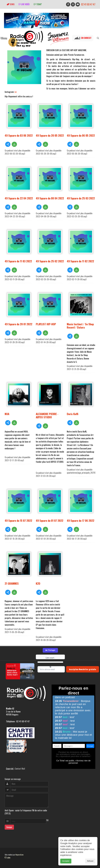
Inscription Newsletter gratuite (83, 669)
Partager (50, 650)
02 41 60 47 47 (88, 4)
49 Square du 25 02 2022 (50, 261)
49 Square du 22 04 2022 (19, 198)
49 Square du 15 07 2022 (18, 520)
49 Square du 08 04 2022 (50, 198)
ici (16, 92)
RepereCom (19, 855)
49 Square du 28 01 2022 (18, 324)
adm (7, 857)
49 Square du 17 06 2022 (81, 520)
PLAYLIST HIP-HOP (46, 324)
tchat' (38, 4)
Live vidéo (24, 4)
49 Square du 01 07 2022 (50, 520)
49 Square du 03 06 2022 (19, 135)
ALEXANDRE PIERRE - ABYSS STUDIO (47, 415)
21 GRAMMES (12, 583)
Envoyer (9, 827)
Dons (11, 4)
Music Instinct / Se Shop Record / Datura (80, 326)
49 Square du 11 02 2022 (80, 261)
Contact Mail (20, 769)
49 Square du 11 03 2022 (18, 261)
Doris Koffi (73, 414)
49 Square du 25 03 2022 (81, 198)
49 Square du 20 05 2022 (50, 135)
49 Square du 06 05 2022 (81, 135)
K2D (38, 583)
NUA (7, 414)
